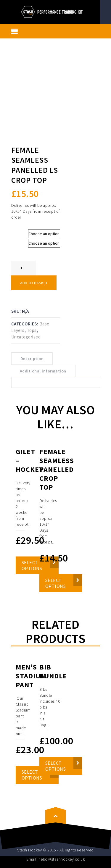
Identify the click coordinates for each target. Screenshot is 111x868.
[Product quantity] (24, 268)
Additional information (43, 371)
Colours (20, 242)
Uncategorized (26, 337)
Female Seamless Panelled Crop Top (57, 469)
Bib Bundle (53, 671)
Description (32, 359)
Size (17, 232)
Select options (56, 583)
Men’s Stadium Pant (31, 676)
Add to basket (34, 283)
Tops (32, 330)
